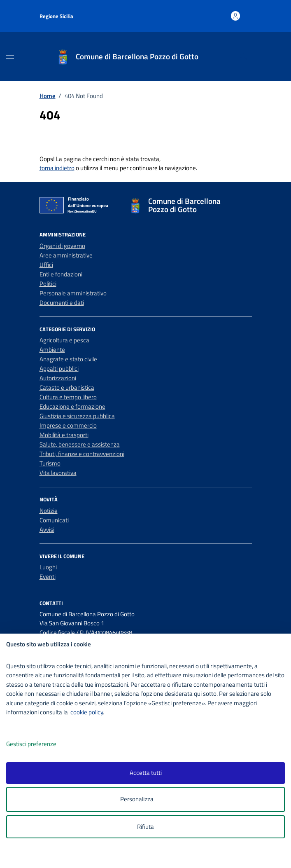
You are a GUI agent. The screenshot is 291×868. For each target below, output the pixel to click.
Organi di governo (62, 246)
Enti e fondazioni (61, 274)
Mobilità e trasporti (64, 435)
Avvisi (47, 530)
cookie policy (87, 712)
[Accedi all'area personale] (236, 16)
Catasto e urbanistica (67, 387)
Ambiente (52, 350)
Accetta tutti (146, 773)
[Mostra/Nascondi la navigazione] (10, 56)
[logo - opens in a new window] (149, 856)
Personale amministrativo (73, 293)
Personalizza (145, 799)
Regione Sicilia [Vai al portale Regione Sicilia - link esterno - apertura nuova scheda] (56, 16)
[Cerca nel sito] (243, 56)
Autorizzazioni (58, 378)
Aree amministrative (66, 255)
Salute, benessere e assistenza (80, 444)
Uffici (46, 265)
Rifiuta (145, 827)
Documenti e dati (62, 303)
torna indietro (57, 168)
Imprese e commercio (68, 425)
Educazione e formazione (72, 406)
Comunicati (54, 520)
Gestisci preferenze (40, 744)
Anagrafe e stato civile (68, 359)
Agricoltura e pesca (64, 340)
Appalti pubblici (59, 368)
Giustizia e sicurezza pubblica (77, 416)
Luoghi (48, 567)
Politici (48, 284)
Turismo (50, 463)
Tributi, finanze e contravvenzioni (82, 454)
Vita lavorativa (58, 473)
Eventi (48, 577)
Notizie (49, 511)
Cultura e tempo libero (68, 397)
